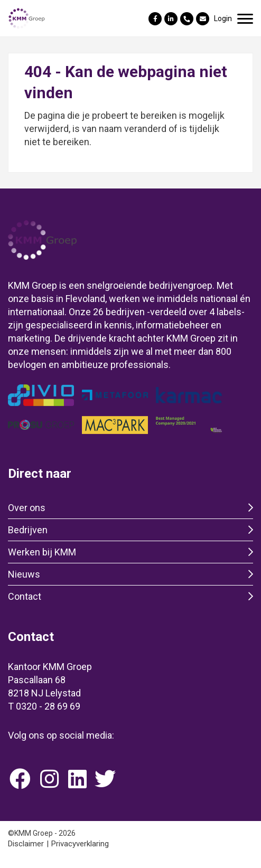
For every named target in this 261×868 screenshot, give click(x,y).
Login (223, 18)
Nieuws (24, 574)
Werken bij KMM (42, 552)
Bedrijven (28, 530)
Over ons (27, 508)
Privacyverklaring (80, 844)
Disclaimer (26, 844)
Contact (25, 596)
